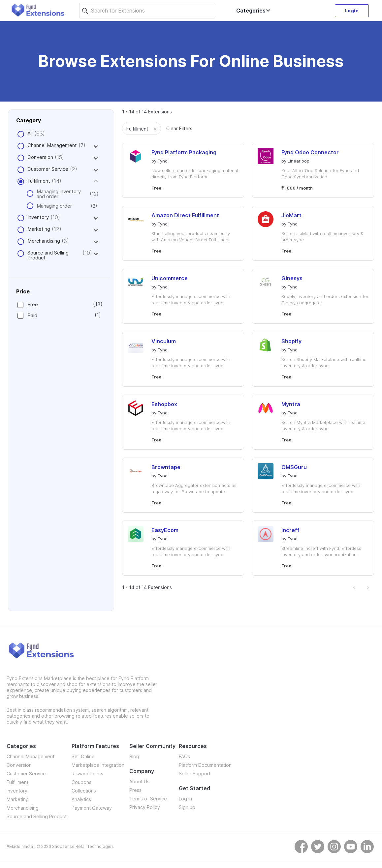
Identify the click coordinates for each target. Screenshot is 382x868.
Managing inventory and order (62, 194)
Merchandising (44, 241)
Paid (59, 315)
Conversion (40, 157)
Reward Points (87, 774)
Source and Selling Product (48, 255)
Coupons (81, 782)
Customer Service (48, 169)
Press (135, 790)
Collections (84, 791)
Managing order (62, 206)
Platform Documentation (205, 765)
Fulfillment (39, 181)
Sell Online (83, 756)
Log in (185, 799)
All (30, 133)
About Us (139, 781)
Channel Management (52, 145)
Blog (134, 756)
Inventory (38, 217)
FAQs (184, 756)
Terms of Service (148, 799)
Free (59, 304)
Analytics (81, 799)
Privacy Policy (145, 807)
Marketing (39, 229)
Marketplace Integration (98, 765)
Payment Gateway (92, 808)
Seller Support (195, 774)
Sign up (187, 807)
